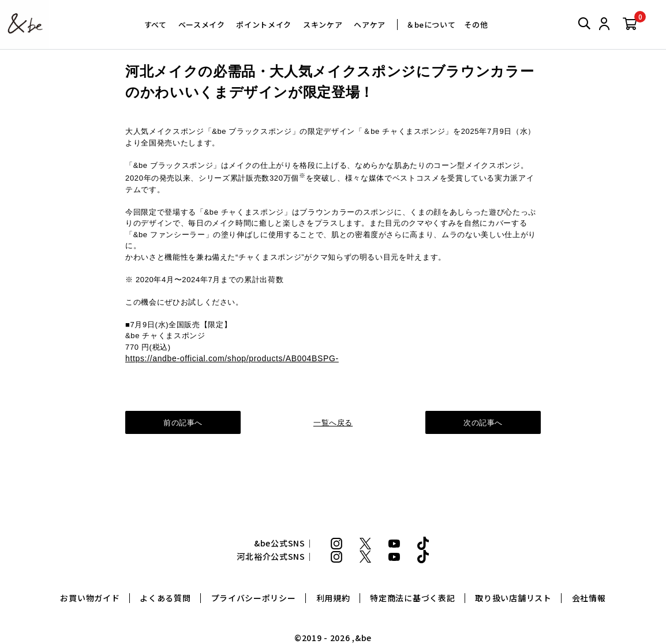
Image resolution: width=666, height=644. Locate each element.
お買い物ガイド (90, 598)
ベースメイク (202, 25)
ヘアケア (370, 25)
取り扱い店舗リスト (513, 598)
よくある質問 (165, 598)
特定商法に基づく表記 (412, 598)
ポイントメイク (264, 25)
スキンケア (323, 25)
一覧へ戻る (333, 423)
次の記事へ (483, 423)
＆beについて (431, 25)
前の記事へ (183, 423)
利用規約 (333, 598)
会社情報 (589, 598)
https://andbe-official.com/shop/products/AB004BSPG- (232, 358)
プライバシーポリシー (254, 598)
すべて (156, 25)
